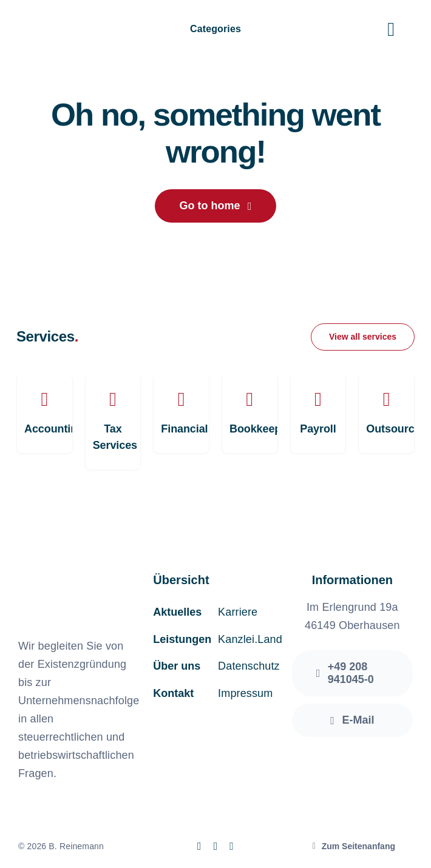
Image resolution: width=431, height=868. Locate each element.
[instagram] (216, 846)
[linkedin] (232, 846)
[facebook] (199, 846)
